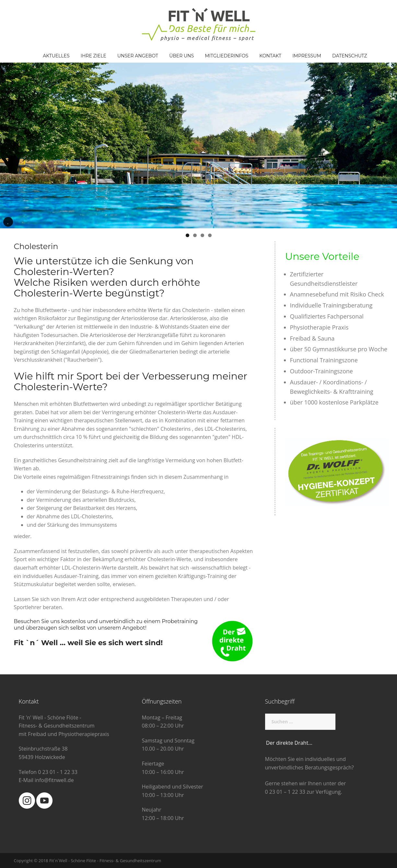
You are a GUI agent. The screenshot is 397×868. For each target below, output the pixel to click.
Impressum (307, 56)
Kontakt (270, 56)
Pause (8, 227)
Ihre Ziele (93, 56)
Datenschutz (350, 56)
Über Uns (181, 56)
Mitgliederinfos (227, 56)
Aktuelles (56, 56)
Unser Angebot (138, 56)
